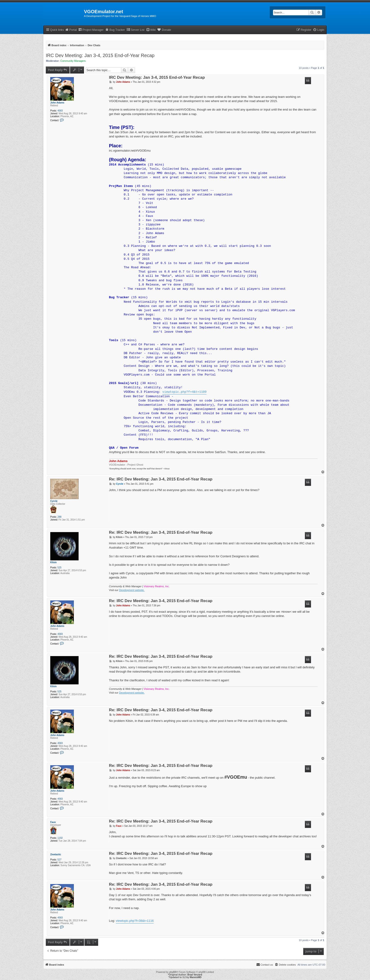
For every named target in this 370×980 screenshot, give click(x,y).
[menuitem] (319, 30)
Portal (71, 30)
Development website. (132, 590)
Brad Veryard (195, 975)
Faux (53, 822)
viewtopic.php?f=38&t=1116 (135, 921)
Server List (135, 30)
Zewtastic (56, 854)
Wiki (151, 30)
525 (60, 568)
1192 (60, 838)
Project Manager (91, 30)
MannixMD (196, 977)
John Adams (57, 103)
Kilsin (53, 562)
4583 (60, 111)
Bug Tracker (115, 30)
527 (60, 860)
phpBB (173, 972)
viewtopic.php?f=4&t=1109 (184, 392)
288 (60, 517)
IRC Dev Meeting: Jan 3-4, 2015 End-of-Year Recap (100, 55)
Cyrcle (54, 501)
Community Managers (73, 61)
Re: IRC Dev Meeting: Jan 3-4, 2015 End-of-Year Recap (161, 479)
